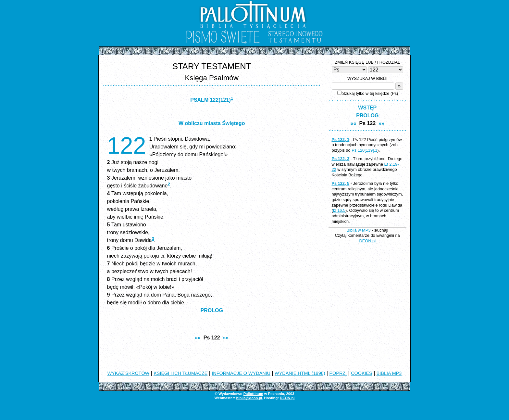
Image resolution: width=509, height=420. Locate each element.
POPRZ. (338, 373)
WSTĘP (367, 108)
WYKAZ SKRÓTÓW (129, 373)
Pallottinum (253, 394)
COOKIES (362, 373)
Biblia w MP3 (358, 230)
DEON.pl (368, 241)
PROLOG (212, 310)
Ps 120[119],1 (364, 150)
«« (198, 338)
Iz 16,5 (339, 210)
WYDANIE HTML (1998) (300, 373)
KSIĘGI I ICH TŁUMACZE (180, 373)
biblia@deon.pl (249, 398)
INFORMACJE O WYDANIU (241, 373)
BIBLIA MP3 (389, 373)
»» (226, 338)
